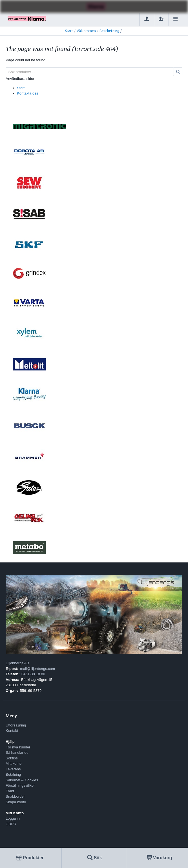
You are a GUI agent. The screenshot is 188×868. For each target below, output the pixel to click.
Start (69, 31)
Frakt (10, 791)
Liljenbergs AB (17, 663)
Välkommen (86, 31)
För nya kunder (18, 747)
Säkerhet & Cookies (22, 780)
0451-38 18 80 (33, 674)
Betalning (13, 774)
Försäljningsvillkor (20, 785)
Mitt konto (14, 763)
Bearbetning (109, 31)
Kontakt (12, 731)
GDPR (11, 824)
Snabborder (15, 796)
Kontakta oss (27, 93)
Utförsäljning (16, 725)
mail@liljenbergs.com (37, 669)
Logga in (13, 818)
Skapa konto (16, 802)
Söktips (12, 758)
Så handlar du (17, 753)
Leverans (13, 769)
